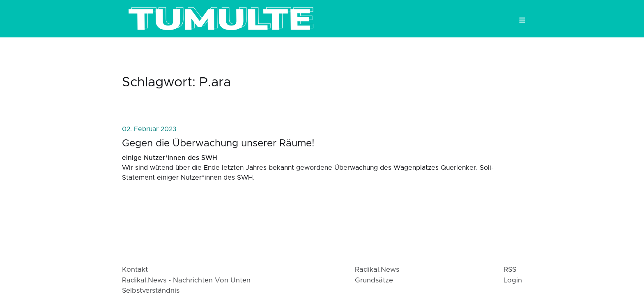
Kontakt (135, 270)
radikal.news (377, 270)
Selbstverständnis (151, 291)
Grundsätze (374, 280)
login (513, 280)
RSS (510, 270)
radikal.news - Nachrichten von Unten (186, 280)
